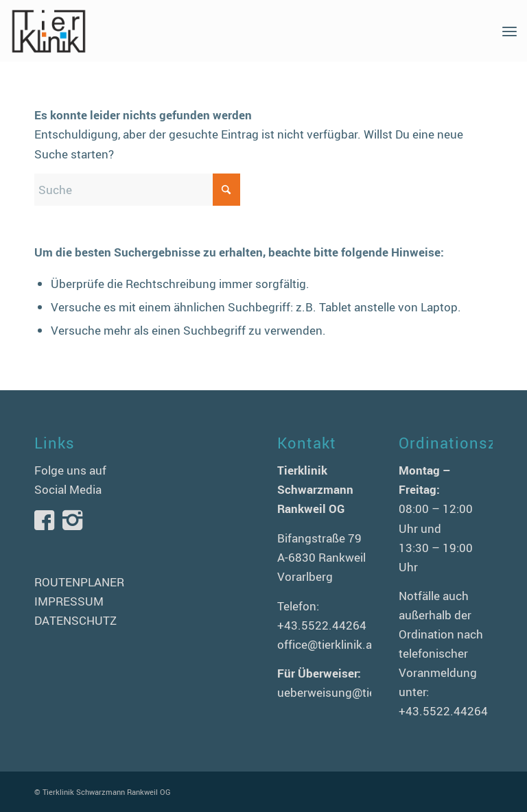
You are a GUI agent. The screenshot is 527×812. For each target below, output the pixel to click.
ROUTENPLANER (79, 582)
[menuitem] (510, 31)
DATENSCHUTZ (75, 620)
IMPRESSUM (69, 601)
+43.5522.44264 (322, 625)
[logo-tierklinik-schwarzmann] (48, 31)
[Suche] (137, 190)
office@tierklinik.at (327, 644)
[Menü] (510, 31)
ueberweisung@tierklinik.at (349, 692)
